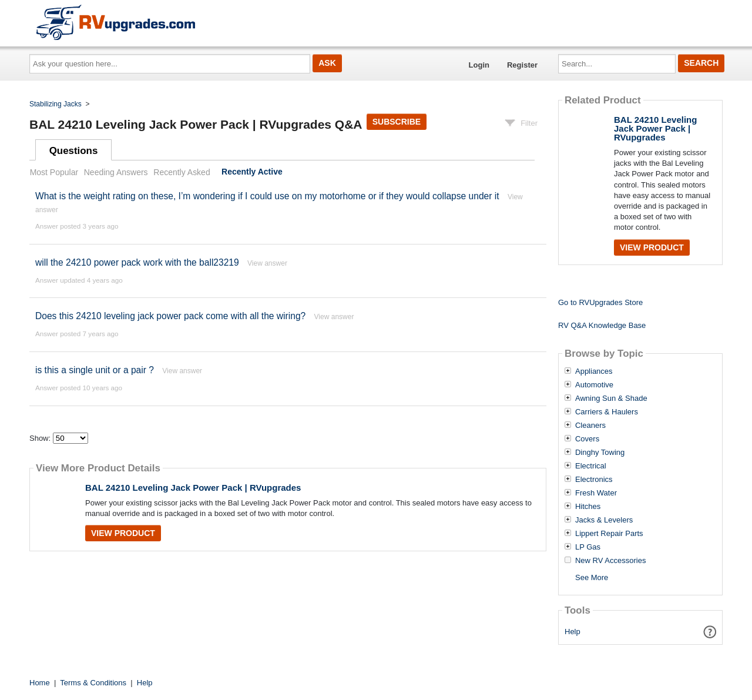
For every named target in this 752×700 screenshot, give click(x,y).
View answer (267, 263)
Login (479, 65)
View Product (123, 533)
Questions (74, 151)
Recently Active (252, 172)
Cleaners (590, 426)
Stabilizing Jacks (56, 104)
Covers (587, 439)
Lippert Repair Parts (609, 534)
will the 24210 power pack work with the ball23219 (137, 262)
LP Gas (588, 547)
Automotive (594, 385)
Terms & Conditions (93, 683)
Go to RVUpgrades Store (600, 302)
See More (592, 577)
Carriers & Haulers (607, 412)
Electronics (594, 480)
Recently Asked (182, 172)
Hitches (588, 507)
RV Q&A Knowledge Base (602, 325)
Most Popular (54, 172)
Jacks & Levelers (604, 520)
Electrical (591, 466)
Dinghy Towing (600, 453)
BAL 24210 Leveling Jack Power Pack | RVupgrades (193, 488)
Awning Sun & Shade (611, 398)
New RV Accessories (610, 561)
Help (573, 632)
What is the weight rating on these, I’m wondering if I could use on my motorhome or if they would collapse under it (267, 196)
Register (522, 65)
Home (40, 683)
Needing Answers (116, 172)
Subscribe (397, 122)
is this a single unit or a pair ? (95, 370)
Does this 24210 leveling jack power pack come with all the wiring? (172, 316)
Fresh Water (596, 493)
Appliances (594, 371)
